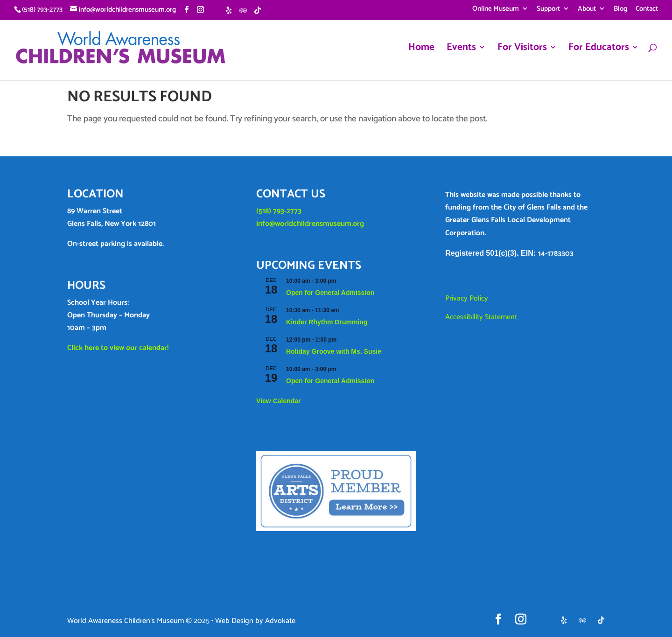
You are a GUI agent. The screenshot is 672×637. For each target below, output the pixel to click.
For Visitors (522, 49)
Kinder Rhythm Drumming (327, 322)
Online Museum (496, 10)
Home (421, 49)
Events (461, 49)
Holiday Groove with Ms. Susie (334, 351)
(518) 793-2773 (279, 211)
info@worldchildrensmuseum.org (310, 224)
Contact (647, 10)
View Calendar (278, 401)
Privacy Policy (467, 298)
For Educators (599, 49)
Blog (620, 10)
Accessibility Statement (481, 317)
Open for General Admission (330, 293)
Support (548, 10)
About (587, 10)
